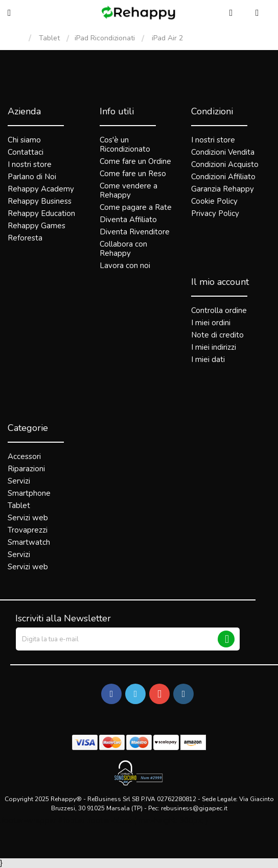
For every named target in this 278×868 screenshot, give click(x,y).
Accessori (24, 456)
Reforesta (25, 238)
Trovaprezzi (28, 530)
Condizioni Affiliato (223, 177)
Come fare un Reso (133, 174)
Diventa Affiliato (128, 220)
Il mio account (220, 282)
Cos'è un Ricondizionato (125, 144)
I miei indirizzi (214, 347)
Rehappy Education (41, 213)
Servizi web (28, 518)
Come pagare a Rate (136, 207)
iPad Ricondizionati (105, 38)
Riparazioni (26, 469)
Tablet (49, 38)
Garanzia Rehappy (223, 189)
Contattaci (26, 152)
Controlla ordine (219, 310)
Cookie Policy (214, 201)
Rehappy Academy (41, 189)
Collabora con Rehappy (123, 249)
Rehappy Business (40, 201)
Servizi (19, 481)
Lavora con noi (125, 266)
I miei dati (208, 359)
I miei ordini (211, 323)
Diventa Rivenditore (135, 232)
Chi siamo (24, 140)
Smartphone (29, 493)
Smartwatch (29, 542)
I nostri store (30, 164)
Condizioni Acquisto (225, 164)
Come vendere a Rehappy (129, 190)
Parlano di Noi (32, 177)
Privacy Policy (215, 213)
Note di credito (217, 335)
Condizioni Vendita (223, 152)
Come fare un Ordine (135, 161)
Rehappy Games (37, 226)
